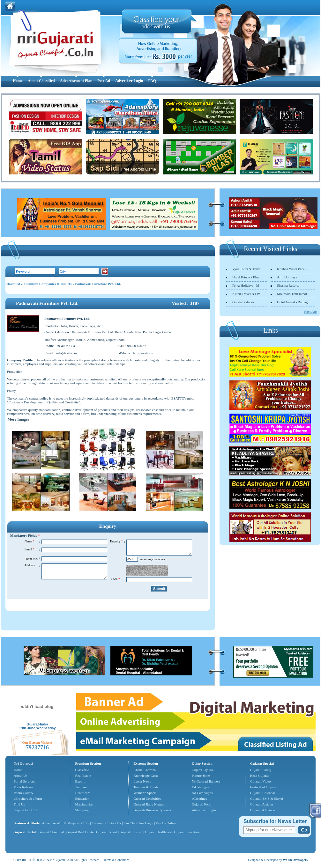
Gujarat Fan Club (26, 810)
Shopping (82, 810)
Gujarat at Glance (263, 810)
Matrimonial (84, 804)
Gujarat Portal (25, 832)
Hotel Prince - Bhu (246, 277)
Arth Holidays (287, 277)
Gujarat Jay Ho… (204, 770)
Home (18, 81)
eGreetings (199, 798)
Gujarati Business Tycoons (152, 810)
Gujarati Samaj (261, 770)
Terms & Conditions (116, 860)
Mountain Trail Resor (292, 294)
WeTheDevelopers (295, 860)
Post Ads (311, 312)
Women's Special (145, 793)
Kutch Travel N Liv (246, 294)
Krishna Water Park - (292, 269)
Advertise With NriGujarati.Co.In (66, 823)
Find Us (19, 804)
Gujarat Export (107, 832)
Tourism (81, 787)
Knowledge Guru (146, 776)
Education (82, 798)
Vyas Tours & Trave (246, 269)
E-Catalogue (201, 787)
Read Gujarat (259, 776)
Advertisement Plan (76, 81)
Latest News (142, 781)
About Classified (41, 81)
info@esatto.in (67, 353)
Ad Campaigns (202, 793)
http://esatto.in (143, 353)
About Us (20, 776)
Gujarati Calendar (263, 793)
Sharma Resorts (288, 285)
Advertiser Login (129, 81)
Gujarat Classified (51, 832)
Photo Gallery (23, 793)
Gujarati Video (261, 781)
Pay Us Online (166, 823)
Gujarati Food (202, 804)
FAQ (152, 81)
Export (80, 781)
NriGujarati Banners (206, 781)
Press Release (23, 787)
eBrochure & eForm (28, 798)
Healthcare (83, 793)
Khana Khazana (145, 770)
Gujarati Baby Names (149, 804)
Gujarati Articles (262, 804)
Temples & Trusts (146, 787)
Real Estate (83, 776)
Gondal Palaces (243, 302)
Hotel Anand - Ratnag (292, 302)
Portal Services (24, 781)
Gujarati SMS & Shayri (267, 798)
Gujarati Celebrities (147, 798)
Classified (13, 284)
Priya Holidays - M (246, 285)
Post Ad (104, 81)
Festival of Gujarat (263, 787)
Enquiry (98, 823)
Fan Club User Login (138, 823)
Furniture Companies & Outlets (48, 284)
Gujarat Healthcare (158, 832)
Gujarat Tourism (131, 832)
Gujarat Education (187, 832)
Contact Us (113, 823)
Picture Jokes (201, 776)
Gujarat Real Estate (80, 832)
